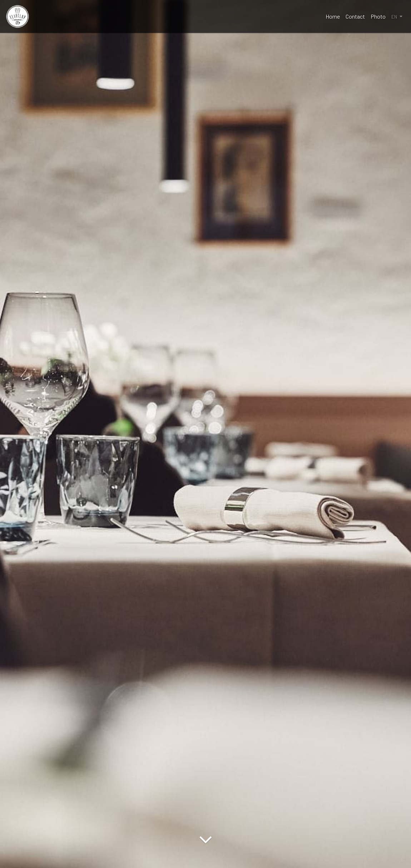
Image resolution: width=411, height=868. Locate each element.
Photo (378, 16)
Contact (355, 16)
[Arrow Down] (206, 855)
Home (333, 16)
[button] (397, 16)
